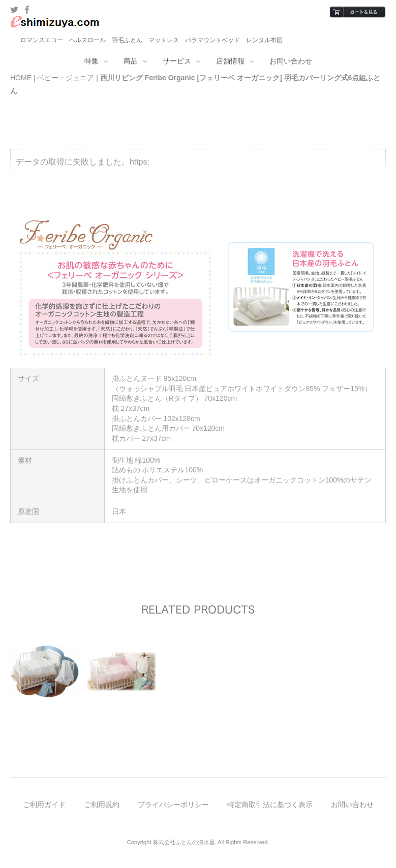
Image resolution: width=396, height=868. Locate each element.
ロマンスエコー (42, 40)
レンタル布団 (264, 40)
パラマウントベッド (212, 40)
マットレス (164, 40)
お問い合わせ (291, 61)
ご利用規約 (102, 805)
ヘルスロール (87, 40)
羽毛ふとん (127, 40)
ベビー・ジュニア (66, 78)
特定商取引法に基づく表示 (270, 805)
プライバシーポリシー (173, 805)
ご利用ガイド (44, 805)
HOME (21, 78)
